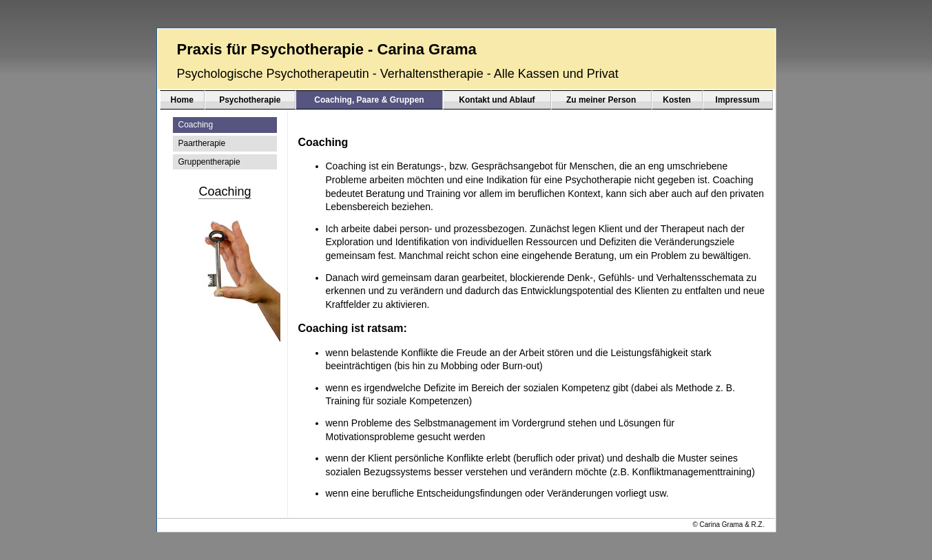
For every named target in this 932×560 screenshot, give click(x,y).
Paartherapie (202, 143)
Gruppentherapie (209, 162)
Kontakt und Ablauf (497, 100)
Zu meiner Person (601, 100)
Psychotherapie (250, 100)
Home (182, 100)
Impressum (738, 100)
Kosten (677, 100)
